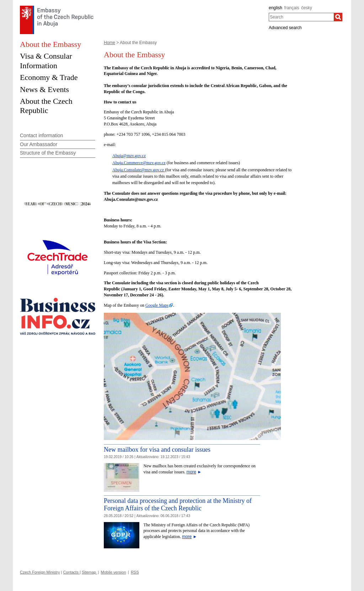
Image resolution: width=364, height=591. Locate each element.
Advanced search (285, 28)
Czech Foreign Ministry (40, 572)
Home (109, 43)
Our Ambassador (39, 144)
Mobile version (114, 572)
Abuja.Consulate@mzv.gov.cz (139, 170)
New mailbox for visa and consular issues (157, 450)
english (275, 8)
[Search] (338, 17)
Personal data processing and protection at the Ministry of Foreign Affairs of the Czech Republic (178, 505)
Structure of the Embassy (48, 153)
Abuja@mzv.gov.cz (129, 156)
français (292, 8)
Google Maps (157, 305)
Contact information (41, 135)
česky (307, 8)
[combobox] (301, 17)
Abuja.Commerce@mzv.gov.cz (139, 163)
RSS (135, 572)
